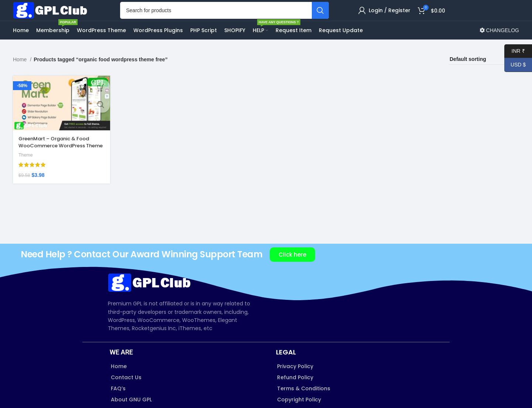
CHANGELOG (499, 47)
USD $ (515, 65)
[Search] (232, 19)
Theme (26, 171)
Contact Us (126, 394)
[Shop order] (484, 76)
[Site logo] (59, 18)
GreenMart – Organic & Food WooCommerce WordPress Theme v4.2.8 (57, 161)
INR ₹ (515, 51)
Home (21, 76)
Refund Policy (295, 394)
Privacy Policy (295, 383)
